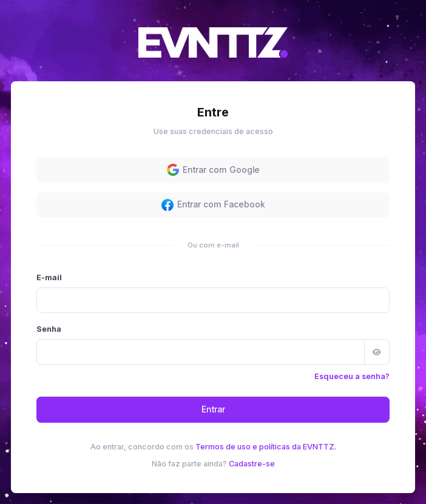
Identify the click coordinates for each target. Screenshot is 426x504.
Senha (49, 329)
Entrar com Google (213, 170)
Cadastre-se (252, 464)
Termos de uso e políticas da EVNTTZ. (266, 447)
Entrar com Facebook (213, 205)
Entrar (213, 409)
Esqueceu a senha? (352, 376)
